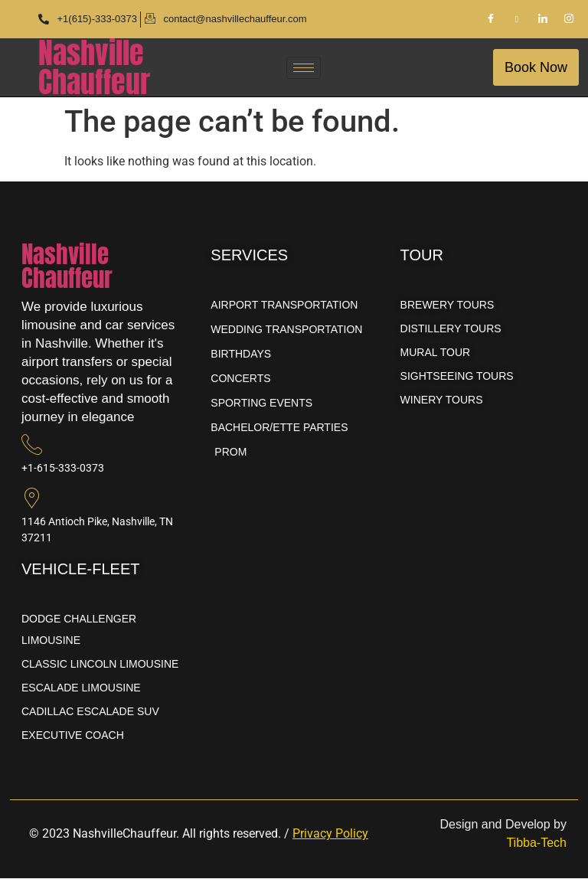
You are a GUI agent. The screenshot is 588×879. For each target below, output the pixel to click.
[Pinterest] (517, 19)
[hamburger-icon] (304, 68)
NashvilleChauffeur (94, 67)
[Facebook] (491, 19)
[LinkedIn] (543, 19)
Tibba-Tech (536, 843)
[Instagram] (569, 19)
